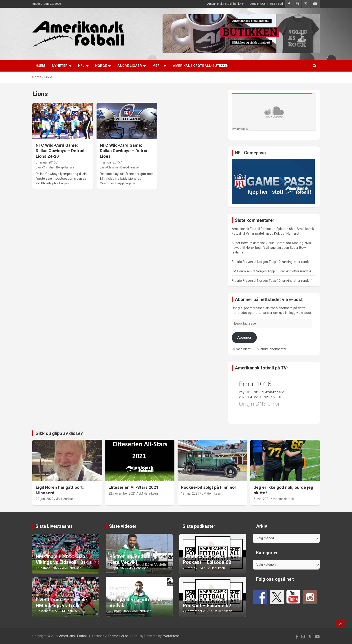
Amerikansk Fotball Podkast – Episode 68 (207, 559)
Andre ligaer (130, 66)
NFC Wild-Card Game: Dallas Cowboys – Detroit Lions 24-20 (60, 151)
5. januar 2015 (46, 162)
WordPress (171, 636)
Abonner (244, 337)
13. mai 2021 (190, 493)
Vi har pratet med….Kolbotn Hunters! (272, 234)
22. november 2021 (122, 493)
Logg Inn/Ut (257, 4)
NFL (81, 66)
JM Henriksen (66, 499)
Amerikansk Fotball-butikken (226, 4)
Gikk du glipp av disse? (59, 433)
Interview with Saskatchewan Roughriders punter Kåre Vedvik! (137, 597)
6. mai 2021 (262, 499)
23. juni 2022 (45, 499)
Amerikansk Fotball (73, 636)
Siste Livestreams (54, 526)
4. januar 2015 (110, 162)
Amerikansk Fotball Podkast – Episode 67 (207, 603)
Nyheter (60, 66)
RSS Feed (277, 4)
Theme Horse (118, 636)
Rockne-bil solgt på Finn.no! (208, 487)
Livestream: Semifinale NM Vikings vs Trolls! (61, 603)
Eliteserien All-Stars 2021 (133, 487)
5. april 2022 (118, 568)
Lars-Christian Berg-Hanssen (56, 167)
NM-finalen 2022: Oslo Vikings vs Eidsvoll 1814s (64, 559)
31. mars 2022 (119, 611)
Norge (101, 66)
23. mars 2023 (193, 568)
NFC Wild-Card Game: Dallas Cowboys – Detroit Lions (124, 151)
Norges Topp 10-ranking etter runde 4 (285, 262)
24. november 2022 (196, 611)
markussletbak (283, 499)
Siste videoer (123, 526)
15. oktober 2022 (48, 568)
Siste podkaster (199, 526)
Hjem (40, 66)
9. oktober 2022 (47, 611)
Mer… (157, 66)
